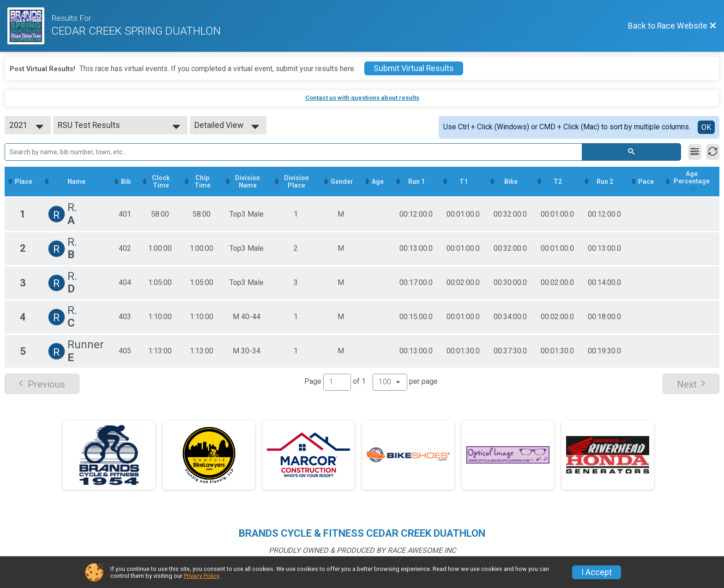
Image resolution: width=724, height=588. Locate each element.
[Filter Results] (695, 152)
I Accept (597, 572)
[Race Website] (29, 26)
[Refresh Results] (713, 152)
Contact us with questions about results (362, 98)
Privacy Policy (201, 576)
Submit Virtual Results (414, 68)
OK (706, 127)
